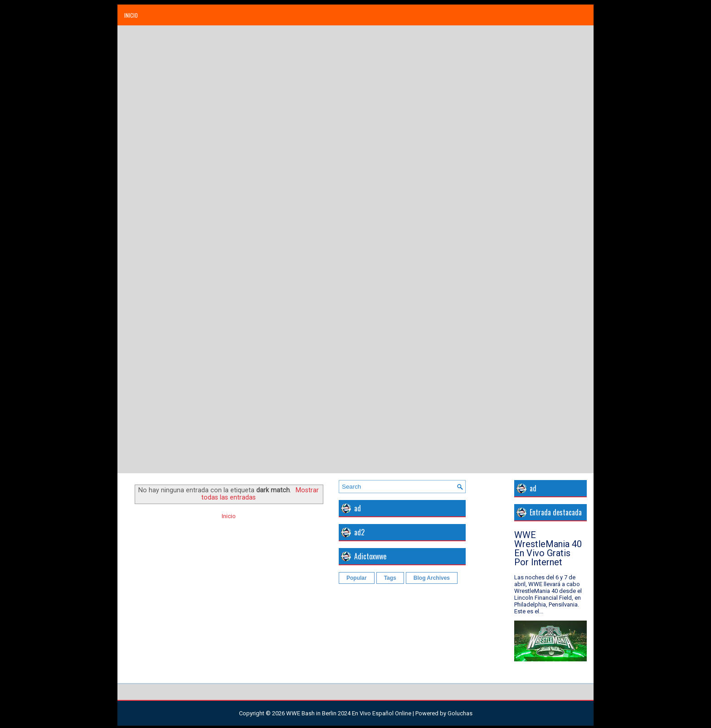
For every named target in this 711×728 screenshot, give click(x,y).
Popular (357, 578)
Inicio (131, 15)
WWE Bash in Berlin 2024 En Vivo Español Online (349, 713)
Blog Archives (432, 578)
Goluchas (460, 713)
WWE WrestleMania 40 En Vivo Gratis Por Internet (548, 548)
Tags (390, 578)
